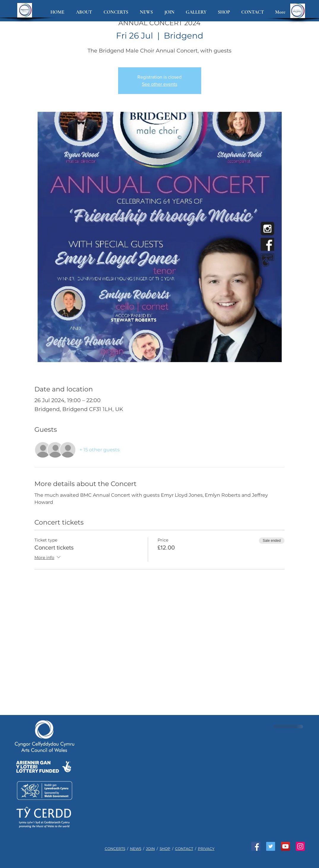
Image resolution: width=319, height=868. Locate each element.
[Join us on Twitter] (271, 846)
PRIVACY (206, 849)
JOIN (150, 849)
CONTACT (184, 849)
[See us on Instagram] (300, 846)
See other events (159, 84)
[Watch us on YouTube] (285, 846)
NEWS (136, 849)
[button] (85, 12)
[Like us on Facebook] (256, 846)
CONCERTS (115, 849)
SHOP (165, 849)
